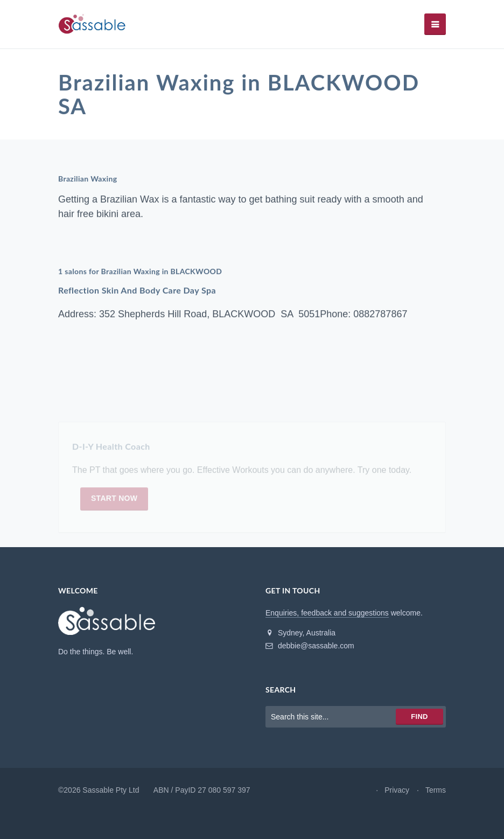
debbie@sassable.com (310, 646)
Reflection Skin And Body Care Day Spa (137, 291)
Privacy (397, 790)
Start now (114, 500)
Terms (436, 790)
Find (419, 716)
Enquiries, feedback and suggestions (327, 613)
